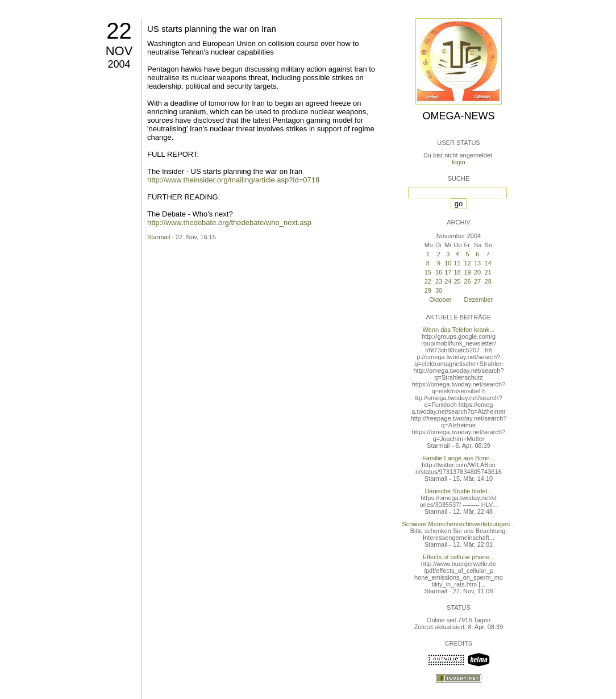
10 (448, 263)
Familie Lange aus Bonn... (459, 458)
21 (488, 272)
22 (119, 31)
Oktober (440, 299)
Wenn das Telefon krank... (459, 330)
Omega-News (458, 116)
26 (468, 281)
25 (457, 281)
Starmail (159, 237)
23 (439, 281)
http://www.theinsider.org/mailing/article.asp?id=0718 (233, 180)
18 (457, 272)
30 (439, 290)
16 (439, 272)
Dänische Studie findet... (458, 491)
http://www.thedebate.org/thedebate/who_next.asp (229, 222)
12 (468, 263)
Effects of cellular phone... (459, 557)
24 (448, 281)
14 (488, 263)
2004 (119, 64)
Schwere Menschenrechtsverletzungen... (459, 524)
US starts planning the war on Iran (212, 29)
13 (477, 263)
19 (468, 272)
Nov (119, 51)
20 (477, 272)
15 (428, 272)
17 (448, 272)
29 (428, 290)
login (458, 162)
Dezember (479, 299)
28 (488, 281)
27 (477, 281)
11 (457, 263)
